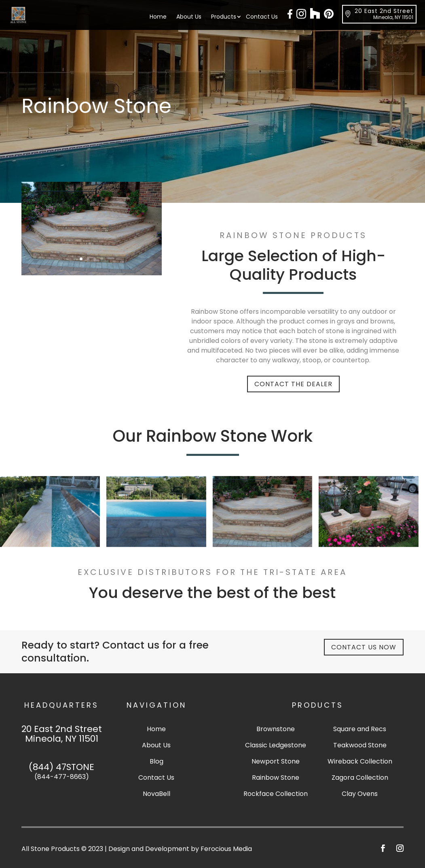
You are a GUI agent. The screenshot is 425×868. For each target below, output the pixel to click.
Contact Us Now (364, 647)
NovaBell (156, 794)
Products (224, 17)
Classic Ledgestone (276, 745)
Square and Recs (360, 729)
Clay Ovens (360, 794)
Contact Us (262, 17)
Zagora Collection (360, 778)
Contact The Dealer (293, 384)
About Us (189, 17)
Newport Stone (276, 761)
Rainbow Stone (276, 778)
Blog (156, 761)
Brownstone (276, 729)
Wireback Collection (360, 761)
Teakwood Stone (360, 745)
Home (158, 17)
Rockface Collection (276, 794)
